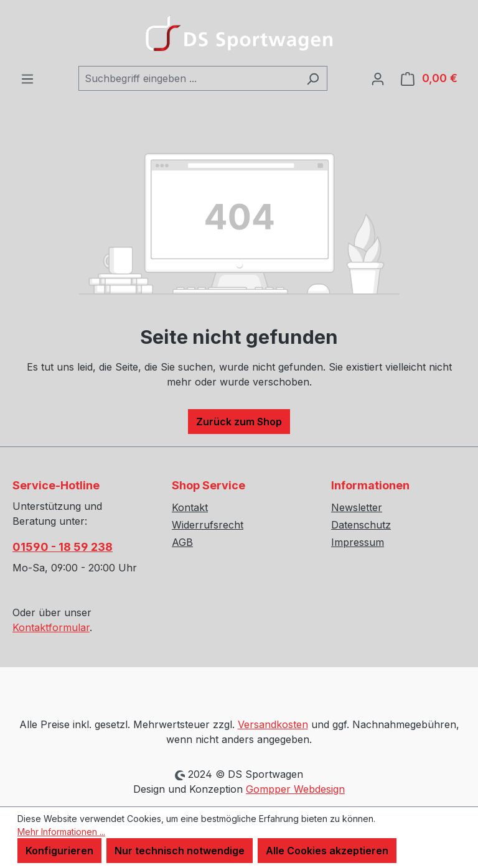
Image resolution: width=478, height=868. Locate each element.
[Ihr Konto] (378, 78)
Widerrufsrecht (208, 525)
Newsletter (357, 507)
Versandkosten (273, 724)
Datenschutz (361, 525)
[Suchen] (313, 78)
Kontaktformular (51, 627)
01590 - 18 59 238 (63, 547)
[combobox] (189, 78)
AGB (182, 542)
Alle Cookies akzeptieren (327, 851)
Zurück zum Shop (239, 422)
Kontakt (190, 507)
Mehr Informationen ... (61, 832)
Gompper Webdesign (295, 789)
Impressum (358, 542)
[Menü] (27, 78)
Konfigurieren (59, 851)
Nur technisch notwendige (180, 851)
